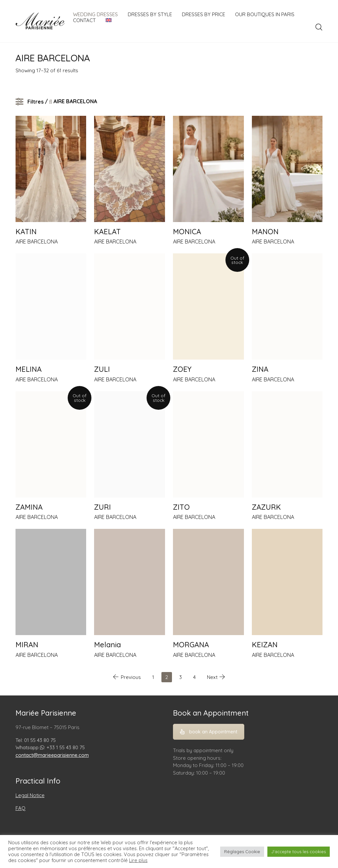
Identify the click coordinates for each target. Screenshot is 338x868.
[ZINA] (287, 306)
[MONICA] (208, 169)
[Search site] (319, 27)
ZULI (102, 369)
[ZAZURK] (287, 444)
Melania (107, 645)
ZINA (260, 369)
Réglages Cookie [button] (242, 852)
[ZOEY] (208, 306)
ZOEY (182, 369)
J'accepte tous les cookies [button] (299, 852)
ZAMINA (29, 507)
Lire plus (138, 860)
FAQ (20, 808)
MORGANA (191, 645)
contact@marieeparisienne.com (52, 755)
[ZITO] (208, 444)
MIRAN (27, 645)
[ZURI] (130, 444)
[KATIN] (51, 169)
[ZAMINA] (51, 444)
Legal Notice (30, 795)
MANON (265, 232)
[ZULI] (130, 306)
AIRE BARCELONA (37, 241)
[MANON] (287, 169)
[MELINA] (51, 306)
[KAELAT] (130, 169)
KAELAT (107, 232)
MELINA (29, 369)
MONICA (187, 232)
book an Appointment (209, 732)
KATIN (26, 232)
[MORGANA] (208, 582)
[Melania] (130, 582)
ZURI (102, 507)
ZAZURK (266, 507)
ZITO (181, 507)
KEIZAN (265, 645)
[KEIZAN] (287, 582)
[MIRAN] (51, 582)
